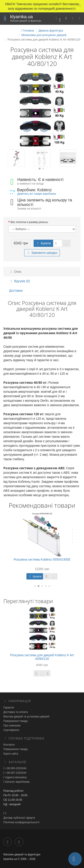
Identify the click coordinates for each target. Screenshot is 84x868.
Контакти (9, 745)
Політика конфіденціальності (21, 822)
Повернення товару (16, 721)
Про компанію (12, 726)
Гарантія (9, 708)
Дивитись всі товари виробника (37, 194)
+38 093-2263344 (15, 768)
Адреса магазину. (16, 777)
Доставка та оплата (16, 712)
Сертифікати (11, 730)
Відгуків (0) (19, 281)
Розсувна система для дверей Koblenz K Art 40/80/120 (42, 657)
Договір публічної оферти (19, 818)
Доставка (16, 291)
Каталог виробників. (17, 782)
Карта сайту (11, 754)
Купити (43, 243)
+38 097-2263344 (15, 773)
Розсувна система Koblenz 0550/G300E (42, 559)
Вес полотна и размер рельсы (29, 222)
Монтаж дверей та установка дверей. (27, 717)
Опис (15, 272)
